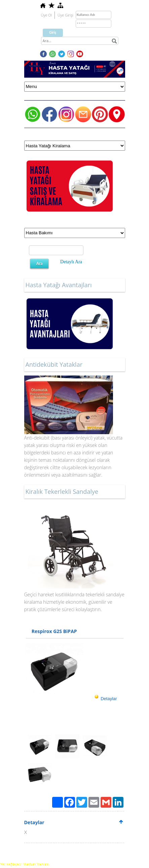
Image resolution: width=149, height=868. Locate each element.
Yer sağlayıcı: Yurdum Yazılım (24, 864)
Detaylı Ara (71, 262)
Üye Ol (47, 15)
